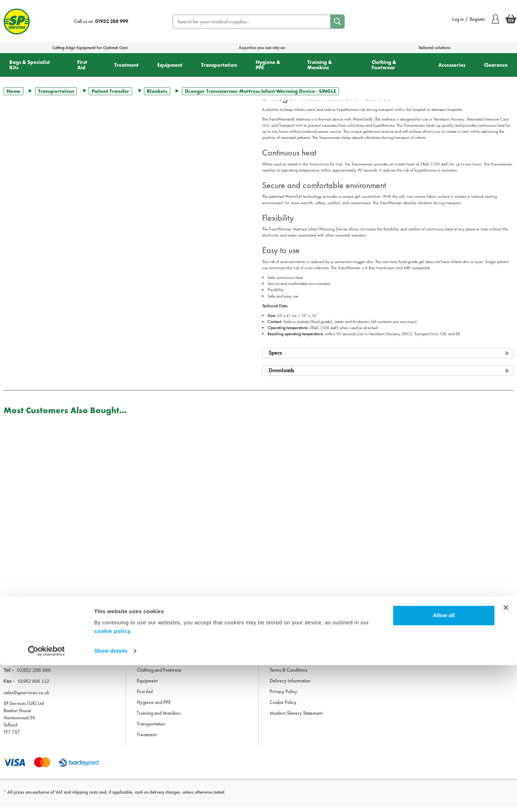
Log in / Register (476, 19)
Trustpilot (12, 608)
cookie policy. (113, 778)
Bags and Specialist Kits (159, 664)
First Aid (82, 65)
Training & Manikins (320, 65)
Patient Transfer (110, 91)
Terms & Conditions (288, 675)
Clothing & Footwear (384, 65)
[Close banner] (506, 755)
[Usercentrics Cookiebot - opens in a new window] (46, 798)
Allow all (444, 762)
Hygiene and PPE (154, 708)
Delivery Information (290, 686)
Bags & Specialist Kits (30, 65)
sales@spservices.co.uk (26, 698)
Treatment (126, 65)
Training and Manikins (159, 718)
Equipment (170, 65)
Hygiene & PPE (268, 65)
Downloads (281, 664)
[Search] (337, 22)
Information (281, 654)
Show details (111, 798)
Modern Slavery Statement (296, 718)
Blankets (157, 91)
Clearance (496, 65)
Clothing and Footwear (159, 675)
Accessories (452, 65)
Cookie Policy (283, 708)
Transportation (219, 65)
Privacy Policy (283, 697)
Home (13, 91)
